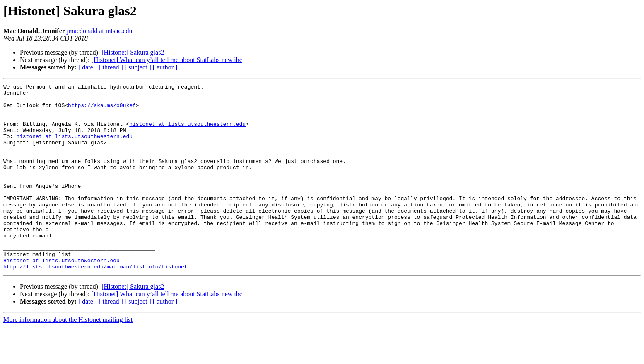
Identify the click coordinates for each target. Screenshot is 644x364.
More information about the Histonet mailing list (68, 357)
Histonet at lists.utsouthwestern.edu (62, 296)
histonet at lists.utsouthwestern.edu (187, 132)
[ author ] (165, 67)
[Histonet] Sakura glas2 (133, 52)
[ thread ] (111, 67)
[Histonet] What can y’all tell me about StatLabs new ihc (166, 60)
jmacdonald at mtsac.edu (100, 31)
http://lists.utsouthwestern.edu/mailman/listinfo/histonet (95, 304)
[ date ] (88, 67)
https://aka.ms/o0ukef (102, 110)
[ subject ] (138, 67)
